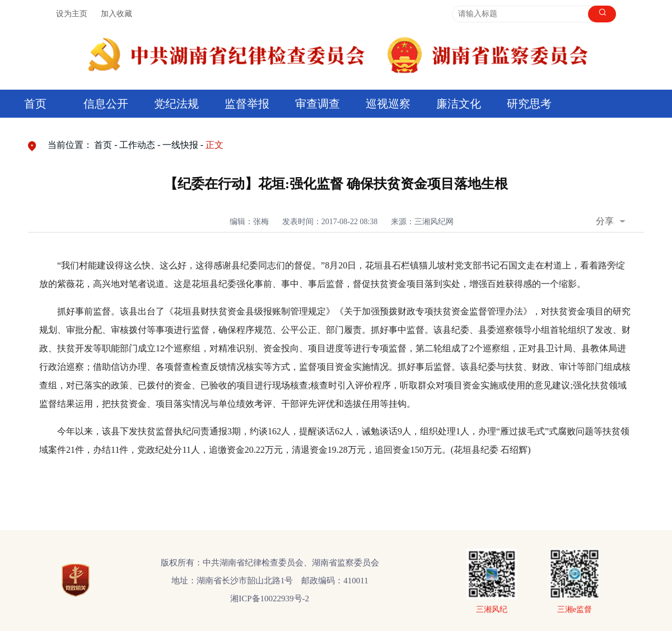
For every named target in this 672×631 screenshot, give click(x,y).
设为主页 (72, 14)
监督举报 (247, 104)
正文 (214, 145)
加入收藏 (116, 14)
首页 (35, 104)
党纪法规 (176, 104)
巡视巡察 (388, 104)
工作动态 (137, 145)
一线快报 (180, 145)
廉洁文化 (459, 104)
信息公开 (106, 104)
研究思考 (529, 104)
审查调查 (318, 104)
